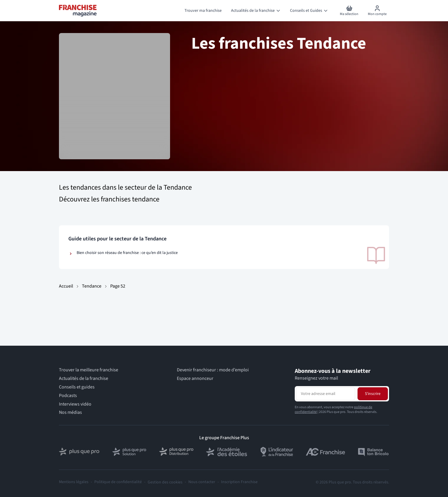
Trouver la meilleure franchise (89, 370)
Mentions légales (74, 482)
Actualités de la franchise (84, 379)
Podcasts (68, 396)
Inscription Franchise (239, 482)
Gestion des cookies (165, 482)
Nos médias (70, 412)
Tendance (92, 286)
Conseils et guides (77, 387)
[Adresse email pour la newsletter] (326, 394)
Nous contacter (202, 482)
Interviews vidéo (75, 404)
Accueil (66, 286)
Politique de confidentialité (118, 482)
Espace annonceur (195, 379)
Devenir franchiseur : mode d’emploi (213, 370)
